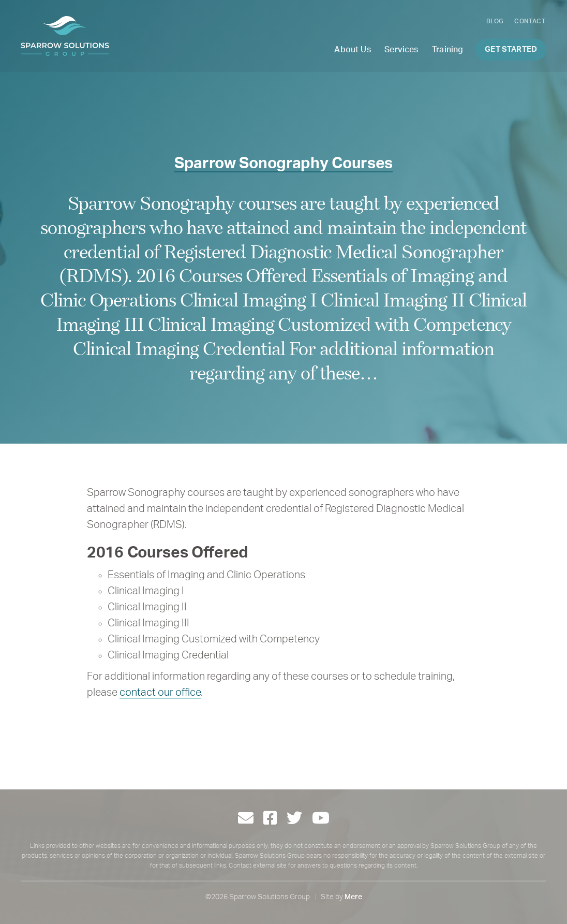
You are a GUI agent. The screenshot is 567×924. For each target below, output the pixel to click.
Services (401, 50)
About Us (352, 50)
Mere (353, 897)
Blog (495, 21)
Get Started (511, 49)
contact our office (160, 693)
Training (447, 50)
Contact (530, 21)
